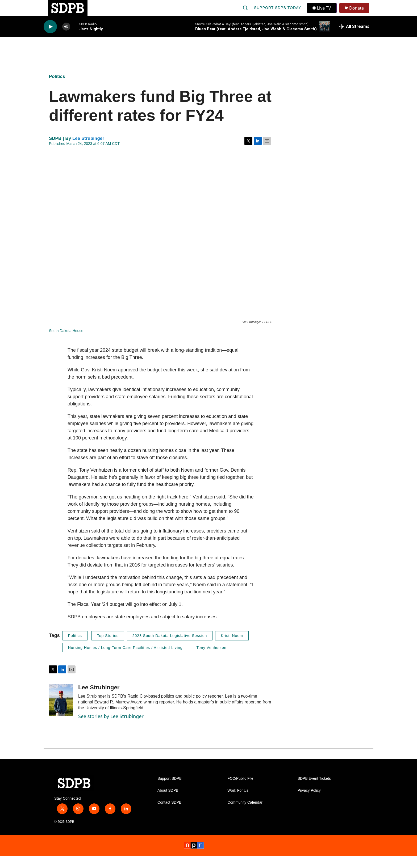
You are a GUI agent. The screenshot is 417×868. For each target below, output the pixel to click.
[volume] (66, 39)
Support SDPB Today (278, 14)
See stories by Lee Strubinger (111, 728)
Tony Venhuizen (212, 660)
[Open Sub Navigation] (78, 55)
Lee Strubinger (88, 150)
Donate (360, 14)
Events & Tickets (302, 55)
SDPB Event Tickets (314, 791)
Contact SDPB (169, 814)
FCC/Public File (240, 791)
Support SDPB (170, 791)
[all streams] (354, 39)
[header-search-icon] (246, 14)
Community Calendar (245, 814)
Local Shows (217, 55)
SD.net (341, 55)
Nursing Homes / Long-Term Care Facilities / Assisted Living (125, 660)
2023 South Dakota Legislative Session (170, 648)
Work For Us (238, 802)
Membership (257, 55)
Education (178, 55)
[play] (50, 39)
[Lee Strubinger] (61, 712)
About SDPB (168, 802)
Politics (57, 88)
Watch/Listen (59, 55)
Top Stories (108, 648)
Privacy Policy (309, 802)
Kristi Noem (232, 648)
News (92, 55)
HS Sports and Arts (132, 55)
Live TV (323, 14)
